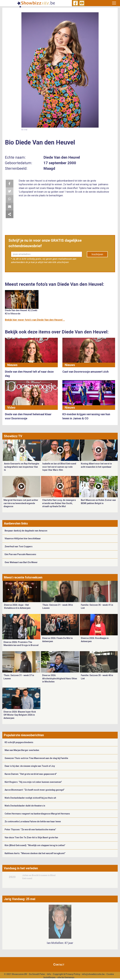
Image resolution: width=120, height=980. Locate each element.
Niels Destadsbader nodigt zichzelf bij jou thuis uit (30, 798)
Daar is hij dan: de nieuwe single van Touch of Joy (30, 766)
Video (11, 408)
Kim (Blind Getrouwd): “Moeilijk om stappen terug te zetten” (35, 845)
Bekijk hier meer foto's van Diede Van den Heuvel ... (35, 320)
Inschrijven (97, 254)
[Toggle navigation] (114, 3)
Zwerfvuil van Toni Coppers (19, 546)
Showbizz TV (13, 436)
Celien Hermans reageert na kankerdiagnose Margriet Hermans (37, 814)
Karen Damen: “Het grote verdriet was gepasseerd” (31, 774)
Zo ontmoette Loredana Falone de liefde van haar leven (33, 822)
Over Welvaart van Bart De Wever (21, 562)
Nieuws (12, 365)
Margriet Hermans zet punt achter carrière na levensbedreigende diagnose (21, 503)
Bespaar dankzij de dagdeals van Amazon (26, 531)
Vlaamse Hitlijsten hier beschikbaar (23, 539)
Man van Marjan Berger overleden (22, 750)
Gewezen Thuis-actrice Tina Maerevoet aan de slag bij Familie (36, 758)
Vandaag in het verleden (21, 868)
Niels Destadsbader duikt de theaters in (25, 806)
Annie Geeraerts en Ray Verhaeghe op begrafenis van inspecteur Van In (22, 467)
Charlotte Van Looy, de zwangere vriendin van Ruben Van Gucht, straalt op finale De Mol (59, 503)
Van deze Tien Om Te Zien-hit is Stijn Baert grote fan (31, 837)
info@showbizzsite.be (93, 974)
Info (49, 974)
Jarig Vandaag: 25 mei (20, 899)
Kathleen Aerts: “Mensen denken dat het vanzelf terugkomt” (35, 853)
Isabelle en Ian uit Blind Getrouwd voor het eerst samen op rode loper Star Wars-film (59, 467)
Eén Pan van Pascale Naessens (20, 554)
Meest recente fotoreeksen (23, 577)
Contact (59, 964)
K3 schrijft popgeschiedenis (19, 742)
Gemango (69, 977)
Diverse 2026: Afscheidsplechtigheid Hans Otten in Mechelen (60, 678)
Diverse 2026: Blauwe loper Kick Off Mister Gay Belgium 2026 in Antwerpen (20, 715)
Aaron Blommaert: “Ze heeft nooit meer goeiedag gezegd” (35, 790)
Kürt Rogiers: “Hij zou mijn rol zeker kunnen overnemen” (33, 782)
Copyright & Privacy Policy (66, 974)
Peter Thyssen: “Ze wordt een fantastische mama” (30, 830)
